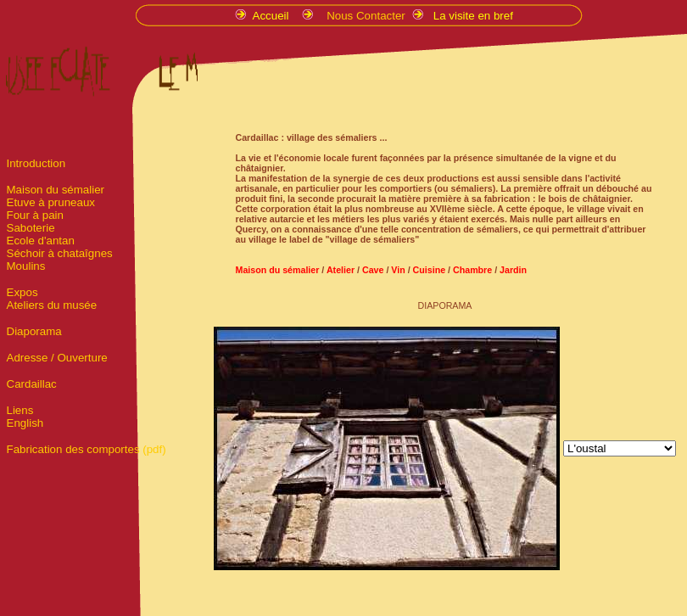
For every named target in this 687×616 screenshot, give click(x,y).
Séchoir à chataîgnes (60, 253)
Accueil (273, 16)
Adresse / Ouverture (57, 358)
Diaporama (34, 331)
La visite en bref (473, 16)
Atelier (341, 270)
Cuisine (428, 270)
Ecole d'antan (41, 241)
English (25, 423)
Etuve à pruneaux (51, 202)
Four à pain (35, 215)
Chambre (472, 270)
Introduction (36, 163)
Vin (397, 270)
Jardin (513, 270)
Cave (374, 270)
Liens (20, 410)
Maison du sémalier (56, 190)
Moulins (26, 266)
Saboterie (31, 228)
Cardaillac (32, 384)
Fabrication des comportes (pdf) (87, 449)
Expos (22, 292)
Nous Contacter (366, 16)
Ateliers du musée (52, 305)
